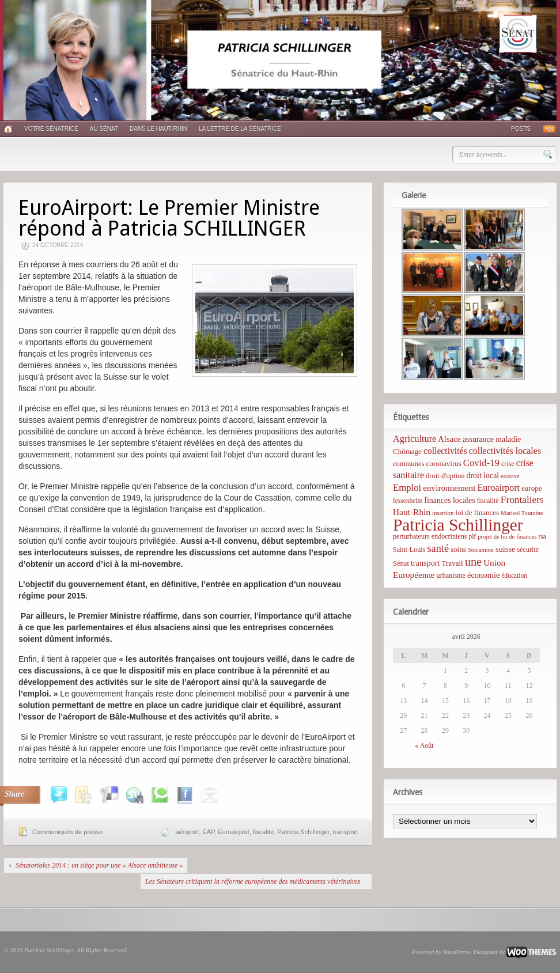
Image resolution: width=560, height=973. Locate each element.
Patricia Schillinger (304, 832)
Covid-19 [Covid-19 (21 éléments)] (481, 463)
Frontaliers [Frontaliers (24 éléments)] (522, 500)
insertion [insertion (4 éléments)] (443, 513)
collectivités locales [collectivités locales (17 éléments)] (505, 451)
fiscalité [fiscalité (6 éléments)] (488, 501)
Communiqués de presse (67, 832)
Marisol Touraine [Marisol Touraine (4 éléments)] (522, 513)
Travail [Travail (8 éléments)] (453, 563)
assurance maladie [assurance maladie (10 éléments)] (492, 439)
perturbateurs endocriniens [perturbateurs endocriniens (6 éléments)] (430, 536)
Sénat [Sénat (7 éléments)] (401, 563)
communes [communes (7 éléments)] (408, 464)
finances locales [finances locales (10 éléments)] (449, 500)
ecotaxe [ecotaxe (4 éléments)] (510, 476)
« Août (424, 745)
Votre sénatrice (51, 129)
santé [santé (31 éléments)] (438, 548)
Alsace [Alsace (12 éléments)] (449, 439)
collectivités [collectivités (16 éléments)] (445, 451)
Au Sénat (104, 129)
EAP (209, 832)
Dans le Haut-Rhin (158, 129)
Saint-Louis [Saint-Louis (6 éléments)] (409, 550)
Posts (521, 129)
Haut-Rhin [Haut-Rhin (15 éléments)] (412, 512)
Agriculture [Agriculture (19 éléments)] (415, 439)
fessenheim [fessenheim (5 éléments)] (408, 501)
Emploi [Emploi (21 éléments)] (407, 488)
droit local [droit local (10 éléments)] (483, 476)
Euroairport (233, 832)
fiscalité (264, 832)
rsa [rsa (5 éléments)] (542, 536)
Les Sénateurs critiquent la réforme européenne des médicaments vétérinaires (253, 881)
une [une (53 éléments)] (473, 562)
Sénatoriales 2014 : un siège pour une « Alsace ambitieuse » (99, 865)
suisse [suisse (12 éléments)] (506, 549)
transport (345, 832)
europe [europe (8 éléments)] (531, 488)
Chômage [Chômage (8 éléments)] (407, 451)
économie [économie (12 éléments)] (484, 575)
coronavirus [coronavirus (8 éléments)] (443, 463)
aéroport (187, 832)
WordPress (457, 952)
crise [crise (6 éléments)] (508, 464)
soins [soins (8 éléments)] (458, 549)
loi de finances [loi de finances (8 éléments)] (477, 512)
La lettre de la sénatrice (240, 129)
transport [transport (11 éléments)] (425, 563)
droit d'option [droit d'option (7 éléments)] (445, 476)
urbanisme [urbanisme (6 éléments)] (451, 576)
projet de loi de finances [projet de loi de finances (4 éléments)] (507, 537)
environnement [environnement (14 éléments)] (449, 488)
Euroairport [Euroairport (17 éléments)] (498, 488)
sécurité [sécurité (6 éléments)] (528, 550)
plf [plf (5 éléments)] (472, 536)
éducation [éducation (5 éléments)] (514, 576)
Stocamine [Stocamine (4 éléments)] (481, 550)
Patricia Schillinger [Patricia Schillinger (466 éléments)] (458, 525)
